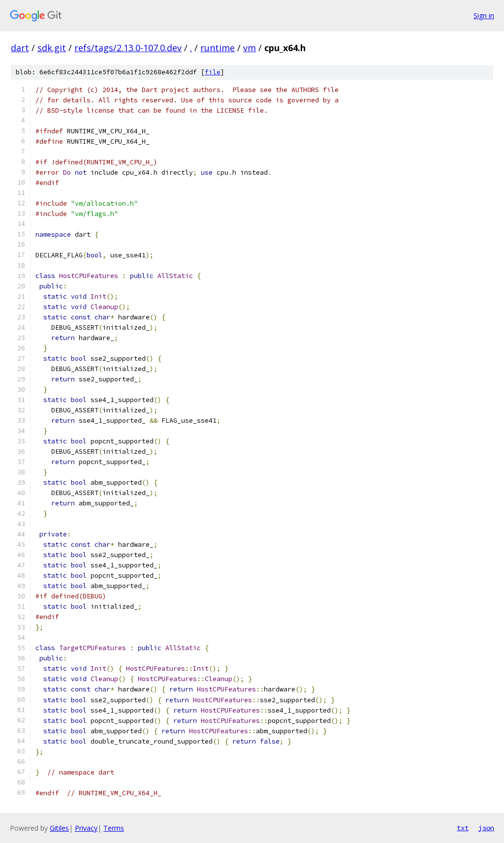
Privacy (86, 828)
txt (463, 828)
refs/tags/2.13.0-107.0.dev (128, 48)
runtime (218, 48)
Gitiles (59, 828)
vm (250, 48)
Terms (114, 828)
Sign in (484, 16)
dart (20, 48)
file (213, 72)
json (486, 828)
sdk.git (52, 48)
